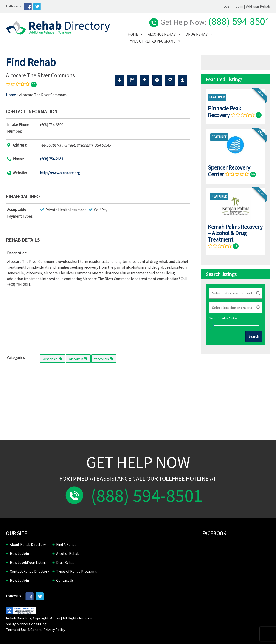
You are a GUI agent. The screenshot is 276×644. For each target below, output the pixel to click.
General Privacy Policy (48, 630)
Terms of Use (16, 630)
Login (228, 6)
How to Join (19, 553)
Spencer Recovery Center (229, 171)
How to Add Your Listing (28, 562)
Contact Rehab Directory (29, 571)
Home (133, 34)
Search (254, 336)
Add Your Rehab (258, 6)
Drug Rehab (197, 34)
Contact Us (65, 580)
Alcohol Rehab (162, 34)
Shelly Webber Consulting (26, 624)
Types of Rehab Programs (152, 41)
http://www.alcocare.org (60, 173)
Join (239, 6)
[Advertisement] (98, 319)
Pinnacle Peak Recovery (225, 112)
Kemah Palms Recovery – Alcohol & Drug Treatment (235, 233)
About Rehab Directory (28, 544)
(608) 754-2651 (52, 159)
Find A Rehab (66, 544)
